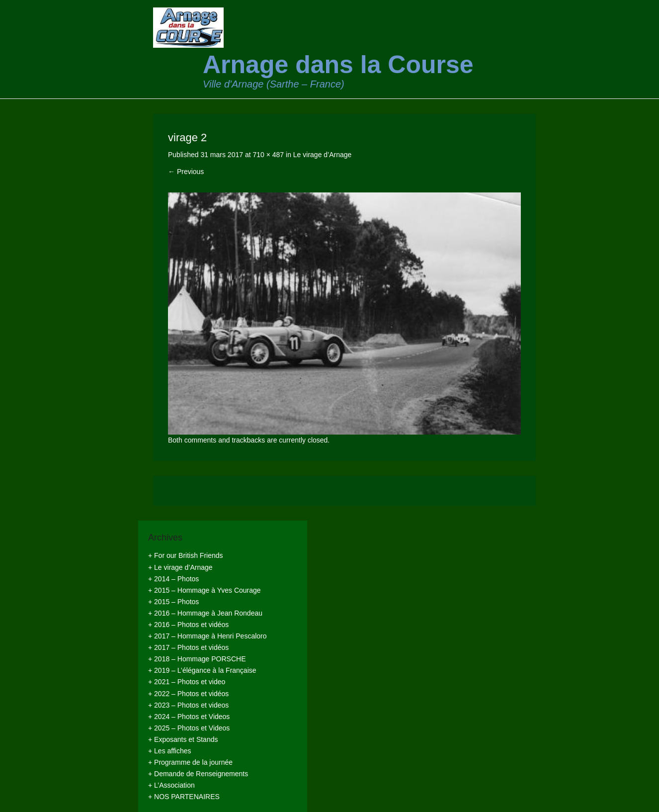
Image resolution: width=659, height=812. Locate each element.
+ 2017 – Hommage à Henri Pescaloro (207, 636)
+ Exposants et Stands (183, 739)
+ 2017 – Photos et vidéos (188, 647)
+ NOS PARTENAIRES (184, 797)
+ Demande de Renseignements (198, 774)
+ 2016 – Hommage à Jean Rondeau (205, 613)
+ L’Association (171, 785)
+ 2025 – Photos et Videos (189, 728)
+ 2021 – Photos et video (187, 682)
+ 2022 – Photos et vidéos (188, 694)
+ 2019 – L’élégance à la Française (202, 670)
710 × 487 (268, 155)
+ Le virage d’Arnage (180, 567)
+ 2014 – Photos (173, 579)
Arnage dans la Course (338, 65)
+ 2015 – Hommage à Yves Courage (205, 590)
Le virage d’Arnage (323, 155)
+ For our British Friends (186, 555)
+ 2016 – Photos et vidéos (188, 625)
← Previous (186, 172)
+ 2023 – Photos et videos (188, 705)
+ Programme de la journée (190, 762)
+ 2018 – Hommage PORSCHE (197, 659)
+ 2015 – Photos (173, 602)
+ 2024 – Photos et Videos (189, 717)
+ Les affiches (170, 751)
